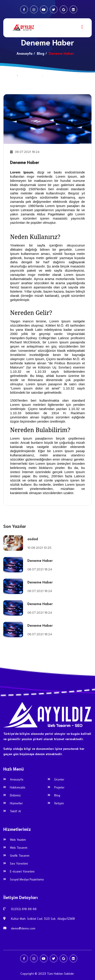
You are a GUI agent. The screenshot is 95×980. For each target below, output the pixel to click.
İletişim (59, 803)
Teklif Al (15, 811)
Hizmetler (16, 803)
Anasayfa (24, 53)
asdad (33, 539)
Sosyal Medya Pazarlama (27, 879)
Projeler (59, 787)
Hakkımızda (18, 787)
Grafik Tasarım (20, 855)
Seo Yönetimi (19, 863)
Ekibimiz (15, 795)
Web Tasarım (19, 847)
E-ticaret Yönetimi (22, 871)
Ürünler (59, 779)
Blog (41, 53)
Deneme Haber (25, 162)
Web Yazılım (18, 839)
